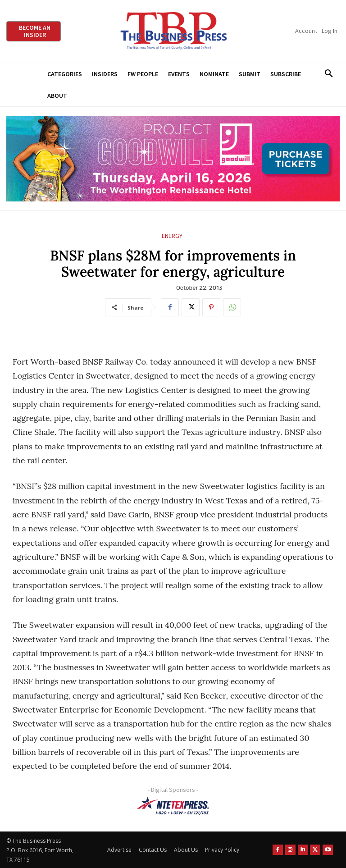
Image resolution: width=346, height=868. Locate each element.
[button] (329, 74)
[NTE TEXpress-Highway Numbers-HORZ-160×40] (173, 806)
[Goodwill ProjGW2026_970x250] (173, 159)
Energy (172, 236)
